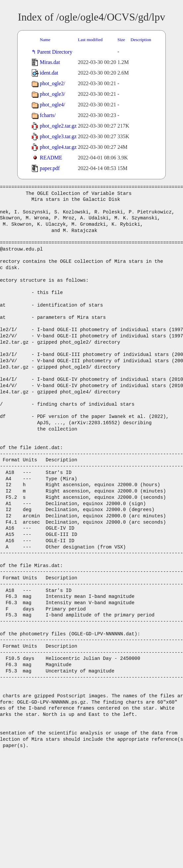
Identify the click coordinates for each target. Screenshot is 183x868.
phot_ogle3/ (52, 94)
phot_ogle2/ (52, 83)
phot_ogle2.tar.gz (58, 126)
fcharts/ (48, 115)
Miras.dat (50, 62)
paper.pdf (50, 168)
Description (141, 40)
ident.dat (49, 73)
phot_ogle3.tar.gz (58, 136)
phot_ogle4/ (52, 105)
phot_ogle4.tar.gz (58, 147)
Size (121, 40)
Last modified (90, 40)
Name (45, 40)
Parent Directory (56, 52)
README (51, 158)
